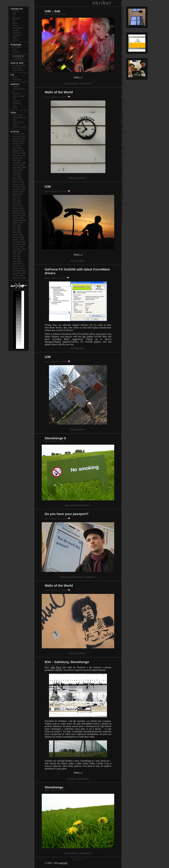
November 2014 (19, 136)
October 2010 (18, 143)
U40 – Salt (52, 11)
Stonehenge (54, 787)
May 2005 (17, 259)
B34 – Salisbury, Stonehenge (67, 662)
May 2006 (17, 230)
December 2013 (19, 139)
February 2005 (18, 266)
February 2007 (18, 208)
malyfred (63, 863)
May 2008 (17, 177)
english (18, 47)
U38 (48, 357)
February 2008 (18, 182)
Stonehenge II (55, 438)
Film (14, 13)
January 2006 (18, 239)
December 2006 (19, 213)
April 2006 (17, 232)
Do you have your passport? (67, 514)
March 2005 (18, 264)
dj (13, 91)
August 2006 (18, 223)
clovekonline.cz (19, 117)
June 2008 (17, 175)
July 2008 (17, 172)
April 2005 (17, 261)
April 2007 (17, 203)
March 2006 (18, 235)
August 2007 (18, 194)
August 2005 (18, 251)
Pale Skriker (18, 68)
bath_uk (69, 505)
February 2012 (18, 141)
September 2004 (19, 278)
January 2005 (18, 268)
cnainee (16, 86)
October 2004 (18, 275)
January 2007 (18, 211)
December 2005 (19, 242)
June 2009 (17, 160)
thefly (15, 108)
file (84, 337)
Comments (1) (85, 83)
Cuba (15, 37)
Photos (68, 83)
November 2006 (19, 216)
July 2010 (17, 146)
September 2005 (19, 249)
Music (15, 23)
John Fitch (56, 667)
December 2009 (19, 153)
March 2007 (18, 206)
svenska (16, 52)
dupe (15, 120)
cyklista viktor (19, 89)
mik (14, 98)
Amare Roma (18, 115)
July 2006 (17, 225)
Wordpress (17, 35)
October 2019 (18, 134)
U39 (48, 187)
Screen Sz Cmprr (19, 127)
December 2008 (19, 163)
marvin (16, 125)
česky (15, 49)
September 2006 (19, 220)
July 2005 (17, 254)
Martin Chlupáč (19, 96)
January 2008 (18, 184)
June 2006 (17, 227)
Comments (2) (82, 779)
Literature (16, 18)
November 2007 (19, 189)
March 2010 (18, 148)
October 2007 (18, 191)
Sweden (74, 83)
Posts (15, 77)
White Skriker (18, 70)
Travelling (78, 577)
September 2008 (19, 168)
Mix (14, 21)
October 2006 (18, 218)
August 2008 (18, 170)
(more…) (78, 77)
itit (72, 348)
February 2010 (18, 151)
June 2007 (17, 199)
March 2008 (18, 179)
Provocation (79, 348)
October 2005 (18, 247)
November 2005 (19, 244)
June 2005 (17, 256)
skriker (102, 3)
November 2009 (19, 155)
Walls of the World (59, 92)
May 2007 (17, 201)
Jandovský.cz (18, 122)
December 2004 (19, 271)
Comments (17, 79)
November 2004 (19, 273)
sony (15, 106)
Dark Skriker (20, 65)
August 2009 (18, 158)
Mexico (16, 40)
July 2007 (17, 196)
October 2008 (18, 165)
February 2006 (18, 237)
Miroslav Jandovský (17, 102)
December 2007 (19, 187)
